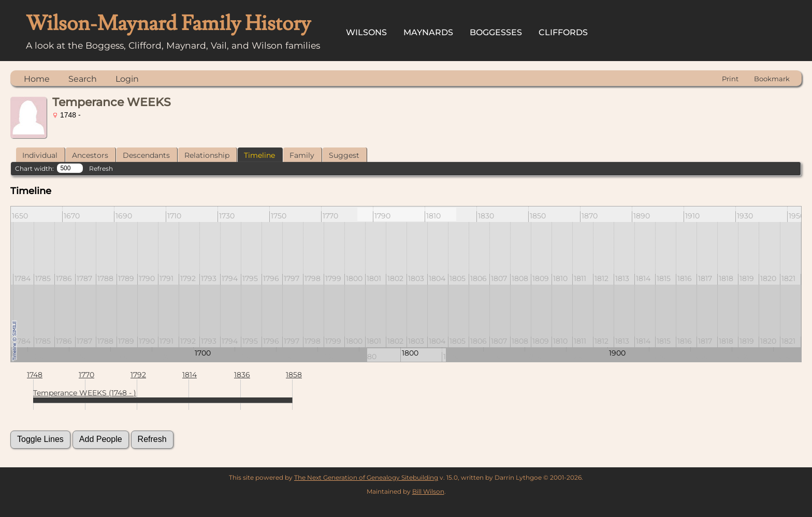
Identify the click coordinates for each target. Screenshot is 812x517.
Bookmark (772, 79)
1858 (294, 375)
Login (127, 79)
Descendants (146, 155)
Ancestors (90, 155)
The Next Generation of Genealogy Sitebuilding (366, 477)
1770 (86, 375)
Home (37, 79)
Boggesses (496, 32)
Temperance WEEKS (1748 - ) (85, 393)
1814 (190, 375)
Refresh (101, 168)
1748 (35, 375)
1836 (242, 375)
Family (302, 155)
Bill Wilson (428, 491)
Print (730, 79)
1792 (138, 375)
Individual (40, 155)
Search (83, 79)
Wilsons (366, 32)
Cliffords (563, 32)
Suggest (344, 155)
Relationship (207, 155)
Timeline (259, 155)
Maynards (428, 32)
